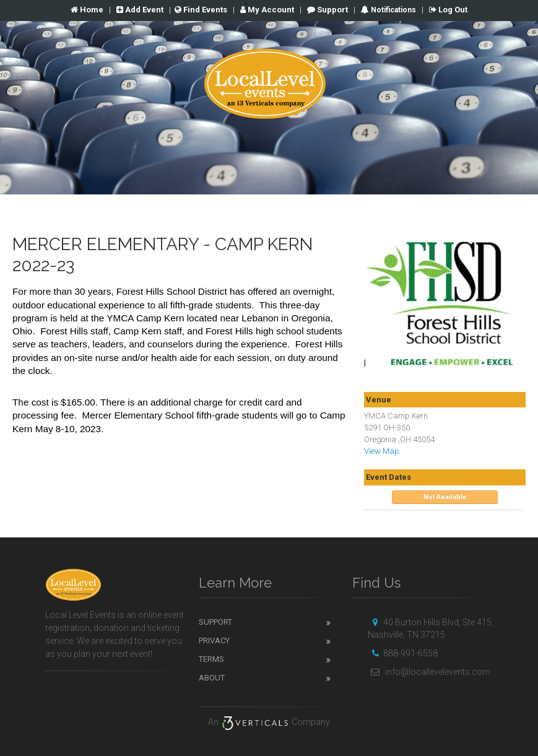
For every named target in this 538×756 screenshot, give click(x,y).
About (212, 678)
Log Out (448, 10)
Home (87, 10)
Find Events (201, 10)
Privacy (214, 641)
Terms (211, 659)
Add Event (140, 10)
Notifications (393, 10)
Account (267, 10)
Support (328, 10)
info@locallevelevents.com (429, 672)
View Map (382, 451)
